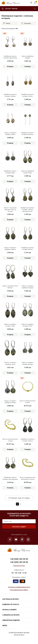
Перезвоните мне (19, 566)
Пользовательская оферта (19, 590)
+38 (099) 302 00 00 (19, 562)
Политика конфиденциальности (19, 587)
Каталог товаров (9, 9)
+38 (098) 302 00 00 (19, 559)
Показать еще (19, 498)
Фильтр (6, 23)
